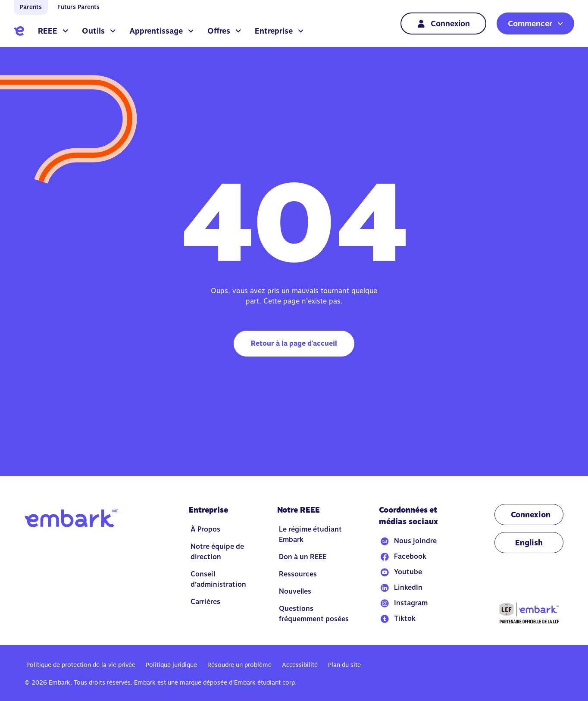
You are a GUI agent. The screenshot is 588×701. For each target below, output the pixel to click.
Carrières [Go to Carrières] (205, 602)
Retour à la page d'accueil (294, 343)
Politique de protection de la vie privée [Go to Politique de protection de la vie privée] (81, 665)
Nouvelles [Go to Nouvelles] (295, 591)
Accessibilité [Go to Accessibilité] (300, 665)
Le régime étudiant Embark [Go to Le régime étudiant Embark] (310, 534)
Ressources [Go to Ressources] (298, 574)
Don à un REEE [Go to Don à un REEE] (303, 557)
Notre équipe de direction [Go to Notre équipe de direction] (217, 552)
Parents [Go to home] (31, 7)
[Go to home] (19, 31)
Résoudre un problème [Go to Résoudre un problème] (239, 665)
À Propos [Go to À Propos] (205, 529)
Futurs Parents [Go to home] (78, 7)
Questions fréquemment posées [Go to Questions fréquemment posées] (314, 614)
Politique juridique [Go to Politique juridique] (171, 665)
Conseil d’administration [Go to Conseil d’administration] (218, 579)
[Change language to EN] (529, 543)
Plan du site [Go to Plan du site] (344, 665)
